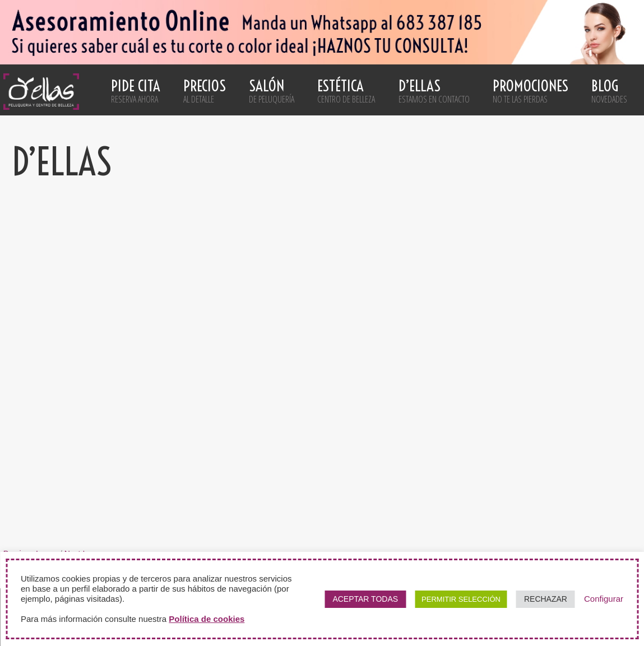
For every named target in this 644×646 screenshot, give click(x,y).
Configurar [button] (604, 599)
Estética (346, 91)
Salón (272, 91)
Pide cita (136, 91)
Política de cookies (207, 619)
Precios (205, 91)
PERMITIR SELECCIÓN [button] (461, 599)
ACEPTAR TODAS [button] (365, 599)
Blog (609, 91)
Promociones (531, 91)
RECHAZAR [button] (546, 599)
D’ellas (434, 91)
